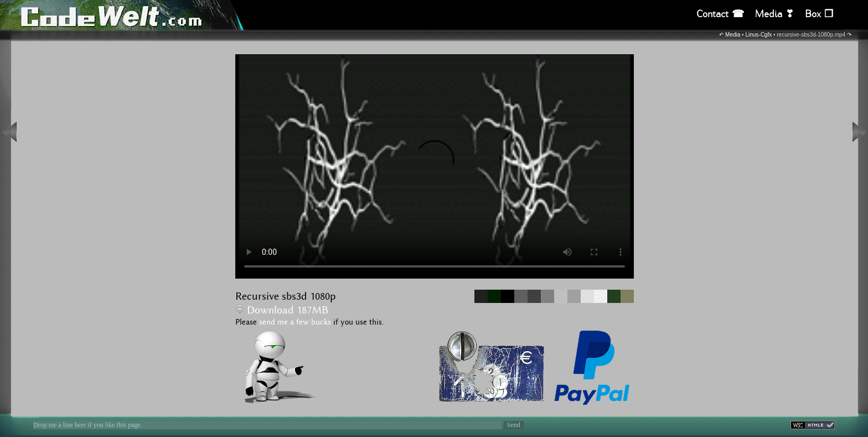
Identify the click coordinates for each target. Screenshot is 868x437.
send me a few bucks (295, 322)
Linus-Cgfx (758, 35)
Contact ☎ (720, 14)
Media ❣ (774, 14)
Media (733, 35)
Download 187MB (282, 310)
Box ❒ (819, 14)
